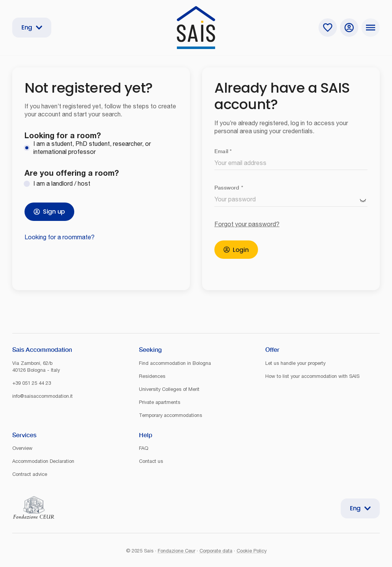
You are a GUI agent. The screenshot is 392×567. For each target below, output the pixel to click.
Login (236, 250)
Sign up (49, 212)
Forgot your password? (247, 224)
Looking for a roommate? (60, 237)
